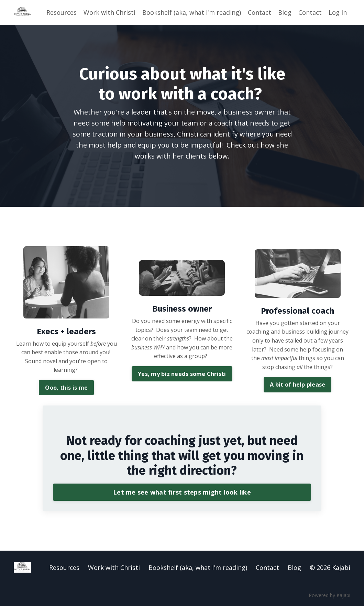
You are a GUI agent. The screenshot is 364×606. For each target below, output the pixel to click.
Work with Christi (109, 12)
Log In (338, 12)
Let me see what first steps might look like (182, 492)
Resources (62, 12)
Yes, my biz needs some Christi (182, 374)
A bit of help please (297, 385)
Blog (285, 12)
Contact (260, 12)
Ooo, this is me (66, 388)
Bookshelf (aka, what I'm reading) (192, 12)
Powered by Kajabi (329, 595)
